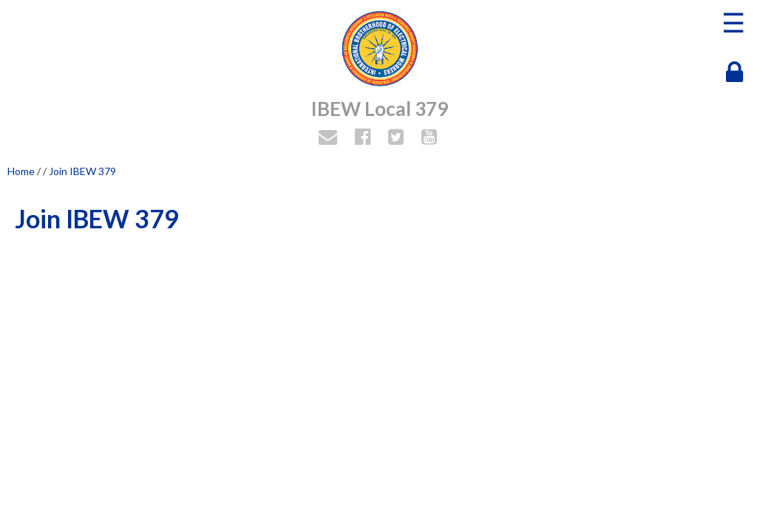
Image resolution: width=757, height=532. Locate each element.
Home (21, 171)
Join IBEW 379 (82, 171)
